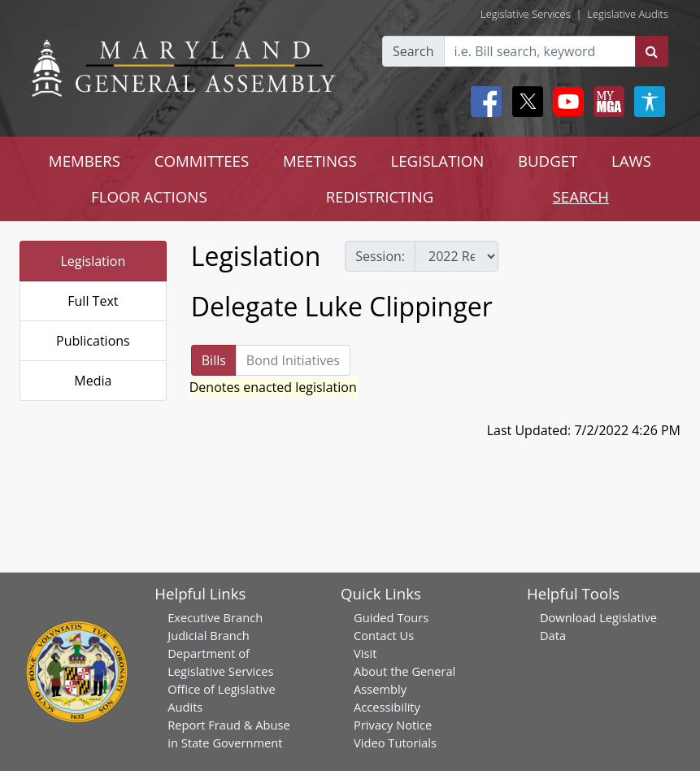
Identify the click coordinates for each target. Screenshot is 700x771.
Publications (93, 341)
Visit (365, 653)
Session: (380, 256)
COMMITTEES (202, 161)
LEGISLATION (438, 161)
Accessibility (387, 707)
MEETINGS (320, 161)
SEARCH (581, 196)
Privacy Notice (393, 725)
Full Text (93, 301)
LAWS (631, 161)
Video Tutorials (395, 743)
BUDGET (548, 161)
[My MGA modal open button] (606, 102)
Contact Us (384, 635)
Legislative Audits (628, 14)
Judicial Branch (209, 635)
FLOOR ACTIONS (149, 196)
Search (413, 51)
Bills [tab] (214, 360)
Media (93, 381)
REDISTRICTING (380, 196)
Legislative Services (526, 14)
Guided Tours (391, 617)
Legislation (93, 261)
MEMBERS (85, 161)
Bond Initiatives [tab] (293, 360)
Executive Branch (215, 617)
